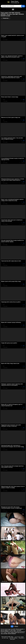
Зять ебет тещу (5, 638)
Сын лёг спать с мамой (19, 637)
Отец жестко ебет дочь (7, 637)
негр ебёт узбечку (13, 638)
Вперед (16, 626)
